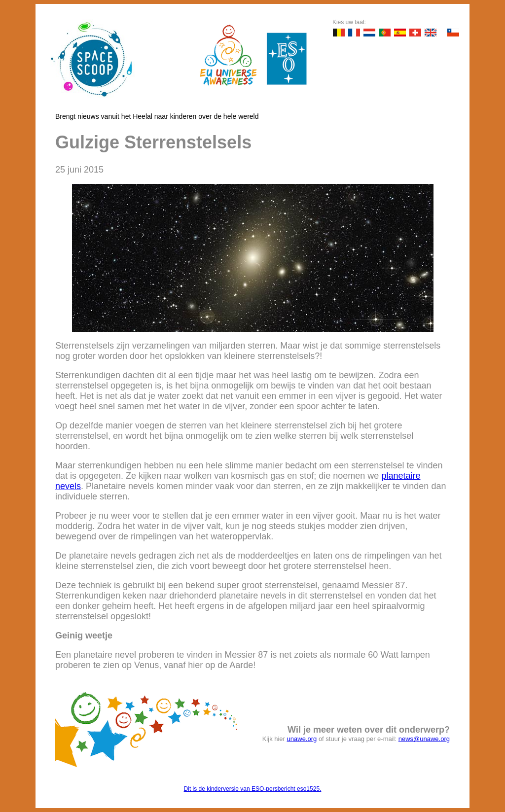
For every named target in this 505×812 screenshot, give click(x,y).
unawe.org (302, 739)
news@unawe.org (424, 739)
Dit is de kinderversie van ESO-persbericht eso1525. (253, 789)
